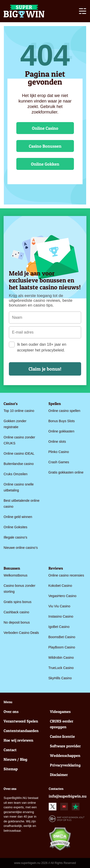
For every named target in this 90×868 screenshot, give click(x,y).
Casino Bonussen (45, 146)
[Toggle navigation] (83, 12)
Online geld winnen (18, 517)
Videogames (60, 712)
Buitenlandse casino (19, 464)
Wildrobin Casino (61, 658)
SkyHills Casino (60, 678)
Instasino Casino (61, 616)
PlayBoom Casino (62, 647)
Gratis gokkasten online (66, 472)
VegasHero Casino (63, 596)
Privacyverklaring (65, 765)
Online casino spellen (64, 411)
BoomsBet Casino (62, 637)
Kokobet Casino (60, 586)
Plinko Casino (59, 452)
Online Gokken (45, 164)
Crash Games (59, 462)
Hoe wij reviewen (18, 740)
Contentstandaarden (21, 731)
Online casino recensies (66, 575)
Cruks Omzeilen (16, 474)
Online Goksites (15, 527)
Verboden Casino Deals (21, 633)
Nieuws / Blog (15, 759)
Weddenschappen (65, 755)
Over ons (11, 712)
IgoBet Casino (59, 627)
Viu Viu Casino (59, 606)
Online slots (57, 442)
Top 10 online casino (19, 411)
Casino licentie (62, 736)
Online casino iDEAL (19, 453)
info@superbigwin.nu (68, 796)
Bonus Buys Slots (62, 421)
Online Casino (45, 128)
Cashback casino (16, 612)
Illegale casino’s (15, 537)
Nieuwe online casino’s (21, 548)
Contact (10, 750)
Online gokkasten (61, 431)
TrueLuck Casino (61, 668)
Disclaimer (59, 775)
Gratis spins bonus (18, 602)
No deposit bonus (17, 622)
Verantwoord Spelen (21, 721)
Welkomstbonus (15, 575)
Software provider (65, 746)
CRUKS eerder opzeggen (62, 724)
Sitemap (11, 769)
